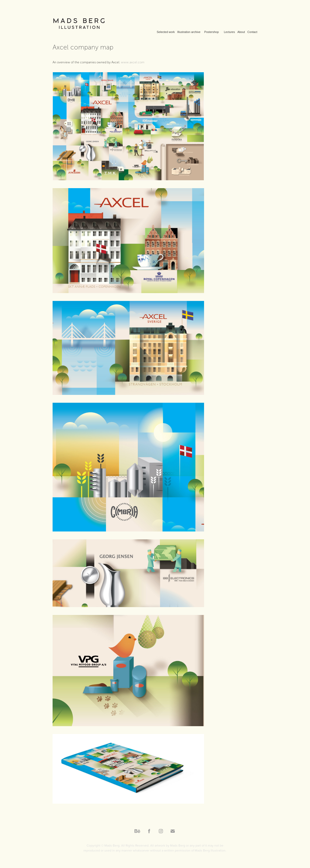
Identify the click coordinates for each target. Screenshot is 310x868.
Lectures (229, 32)
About (241, 32)
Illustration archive (189, 32)
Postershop (212, 32)
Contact (252, 32)
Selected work (166, 32)
